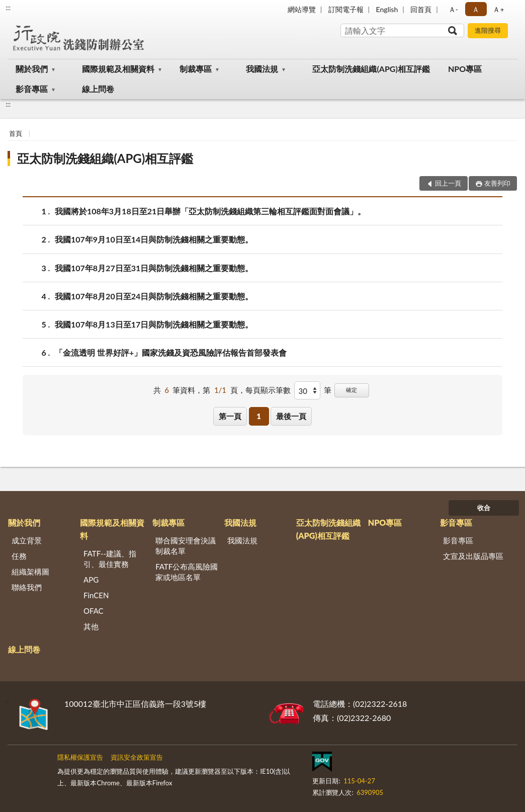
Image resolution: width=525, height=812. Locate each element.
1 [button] (259, 416)
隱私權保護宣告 (80, 757)
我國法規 (262, 69)
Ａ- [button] (453, 9)
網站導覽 (302, 9)
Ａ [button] (476, 9)
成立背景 (27, 540)
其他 (91, 626)
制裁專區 (196, 69)
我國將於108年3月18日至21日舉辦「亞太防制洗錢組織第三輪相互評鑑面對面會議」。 (210, 211)
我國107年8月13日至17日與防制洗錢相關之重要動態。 (154, 324)
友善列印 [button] (497, 183)
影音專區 (32, 89)
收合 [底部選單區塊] (484, 508)
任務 (19, 556)
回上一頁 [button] (448, 183)
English (387, 9)
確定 (352, 390)
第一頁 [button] (230, 416)
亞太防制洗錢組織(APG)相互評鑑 (371, 69)
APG (91, 580)
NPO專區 (465, 69)
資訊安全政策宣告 (137, 757)
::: (8, 8)
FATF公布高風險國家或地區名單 (187, 572)
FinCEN (96, 595)
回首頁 (421, 9)
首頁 (16, 133)
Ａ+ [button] (498, 9)
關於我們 (32, 69)
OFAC (94, 611)
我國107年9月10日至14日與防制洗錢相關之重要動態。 (154, 239)
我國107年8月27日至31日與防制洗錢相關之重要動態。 (154, 268)
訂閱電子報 (346, 9)
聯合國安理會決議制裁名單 (186, 546)
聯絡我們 (27, 587)
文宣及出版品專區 (473, 556)
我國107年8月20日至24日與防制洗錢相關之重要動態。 (154, 296)
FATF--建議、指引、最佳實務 (110, 559)
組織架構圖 (30, 572)
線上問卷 (98, 89)
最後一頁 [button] (291, 416)
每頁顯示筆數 (268, 390)
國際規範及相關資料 (118, 69)
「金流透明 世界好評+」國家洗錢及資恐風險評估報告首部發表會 (171, 352)
